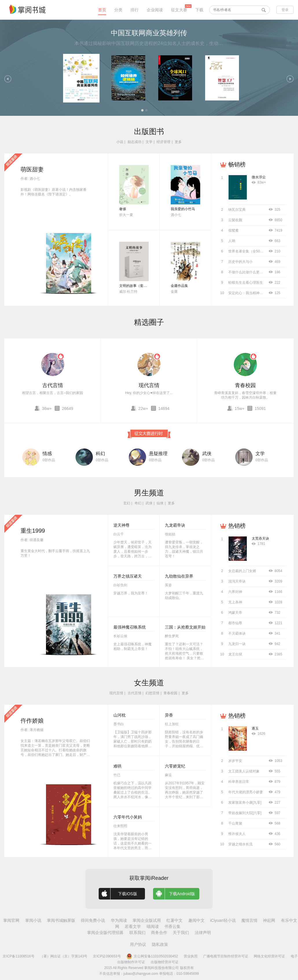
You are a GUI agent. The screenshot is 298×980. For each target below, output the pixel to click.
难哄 (117, 766)
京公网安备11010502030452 (152, 956)
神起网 (269, 920)
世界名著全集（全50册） (248, 251)
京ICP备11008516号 (18, 956)
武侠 (207, 454)
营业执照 (191, 956)
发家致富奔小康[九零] (245, 803)
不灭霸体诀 (237, 633)
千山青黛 (235, 823)
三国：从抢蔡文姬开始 (185, 627)
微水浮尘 (259, 177)
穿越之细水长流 (240, 844)
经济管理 (163, 142)
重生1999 (33, 531)
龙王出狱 (235, 654)
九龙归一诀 (237, 644)
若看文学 (133, 926)
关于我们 (181, 933)
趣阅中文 (196, 920)
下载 (199, 10)
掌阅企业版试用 (147, 920)
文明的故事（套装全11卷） (140, 286)
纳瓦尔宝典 (237, 210)
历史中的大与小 (240, 262)
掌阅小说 (33, 920)
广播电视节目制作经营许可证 (226, 956)
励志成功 (135, 142)
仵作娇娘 (32, 721)
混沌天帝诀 (237, 581)
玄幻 (127, 503)
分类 (118, 10)
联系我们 (137, 933)
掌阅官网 (11, 920)
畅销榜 (237, 164)
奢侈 (123, 209)
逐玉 (255, 728)
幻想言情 (152, 693)
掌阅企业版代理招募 (105, 933)
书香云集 (172, 926)
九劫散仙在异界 (179, 576)
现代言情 (149, 385)
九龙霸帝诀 (175, 525)
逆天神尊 (122, 525)
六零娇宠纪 (175, 766)
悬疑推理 (158, 454)
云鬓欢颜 (235, 220)
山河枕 (119, 715)
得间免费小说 (93, 920)
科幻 (100, 454)
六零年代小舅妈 (128, 817)
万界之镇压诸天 (128, 576)
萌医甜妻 (32, 169)
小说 (120, 142)
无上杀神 (235, 602)
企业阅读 (155, 10)
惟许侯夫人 (237, 834)
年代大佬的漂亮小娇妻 (246, 792)
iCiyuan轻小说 (223, 920)
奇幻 (138, 503)
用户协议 (138, 944)
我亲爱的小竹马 (183, 209)
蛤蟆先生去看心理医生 (246, 283)
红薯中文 (174, 920)
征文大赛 (179, 10)
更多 (178, 142)
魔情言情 (249, 920)
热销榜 (237, 526)
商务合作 (159, 933)
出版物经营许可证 (165, 962)
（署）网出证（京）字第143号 (64, 956)
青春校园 (245, 385)
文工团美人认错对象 (244, 771)
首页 (102, 10)
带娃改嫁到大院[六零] (245, 813)
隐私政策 (160, 944)
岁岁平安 (235, 761)
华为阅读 (119, 920)
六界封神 (235, 592)
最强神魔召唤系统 (130, 627)
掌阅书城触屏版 (61, 920)
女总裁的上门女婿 (242, 571)
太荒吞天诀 (260, 538)
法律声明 (203, 933)
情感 (47, 454)
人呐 (232, 241)
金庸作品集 (179, 286)
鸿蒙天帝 (235, 613)
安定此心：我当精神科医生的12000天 (257, 293)
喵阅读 (153, 926)
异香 (169, 715)
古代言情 (53, 385)
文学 (149, 142)
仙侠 (160, 503)
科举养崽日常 (239, 782)
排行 (135, 10)
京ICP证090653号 (107, 956)
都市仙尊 (235, 623)
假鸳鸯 (233, 230)
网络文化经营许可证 (269, 956)
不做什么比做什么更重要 (247, 272)
